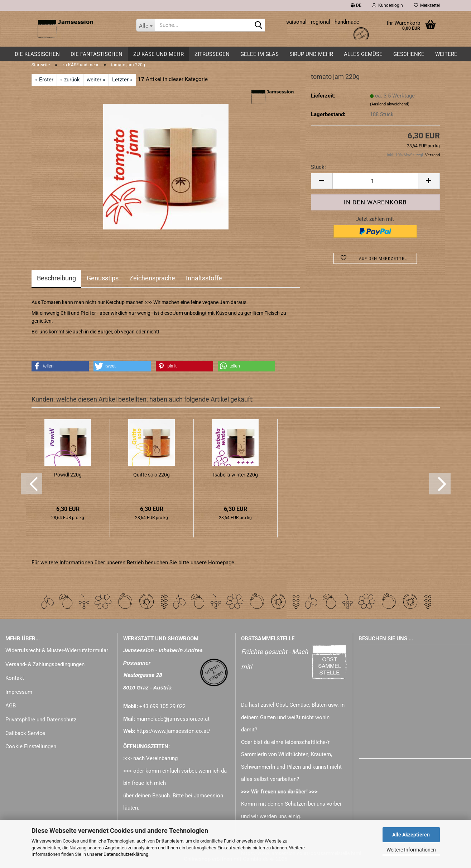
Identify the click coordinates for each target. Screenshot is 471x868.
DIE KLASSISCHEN (37, 54)
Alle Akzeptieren (411, 835)
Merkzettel (427, 5)
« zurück (70, 80)
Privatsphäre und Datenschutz (41, 720)
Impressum (19, 692)
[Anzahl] (375, 181)
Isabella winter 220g (235, 475)
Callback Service (25, 733)
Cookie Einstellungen (31, 746)
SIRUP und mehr (311, 54)
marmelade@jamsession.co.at (173, 719)
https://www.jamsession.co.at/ (173, 731)
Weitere (446, 54)
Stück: (318, 167)
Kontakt (15, 678)
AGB (11, 706)
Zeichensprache (152, 278)
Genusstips (103, 278)
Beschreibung (56, 278)
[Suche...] (145, 25)
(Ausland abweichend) (390, 104)
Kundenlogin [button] (388, 5)
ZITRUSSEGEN (212, 54)
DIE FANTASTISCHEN (97, 54)
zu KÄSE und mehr (158, 54)
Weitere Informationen (411, 850)
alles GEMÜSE (363, 54)
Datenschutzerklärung (126, 854)
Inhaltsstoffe (204, 278)
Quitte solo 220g (152, 475)
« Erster (44, 80)
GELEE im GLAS (259, 54)
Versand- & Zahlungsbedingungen (45, 664)
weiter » (96, 80)
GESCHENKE (409, 54)
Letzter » (122, 80)
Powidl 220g (68, 475)
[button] (356, 5)
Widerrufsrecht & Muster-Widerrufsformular (57, 650)
